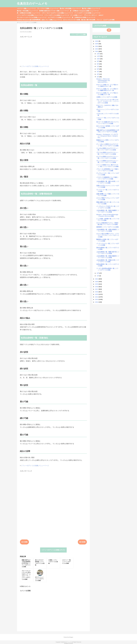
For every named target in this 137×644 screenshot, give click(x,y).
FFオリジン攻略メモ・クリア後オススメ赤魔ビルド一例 (107, 94)
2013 (97, 299)
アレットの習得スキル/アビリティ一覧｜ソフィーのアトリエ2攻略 (107, 162)
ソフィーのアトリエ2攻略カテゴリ (53, 550)
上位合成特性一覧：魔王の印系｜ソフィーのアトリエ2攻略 (108, 182)
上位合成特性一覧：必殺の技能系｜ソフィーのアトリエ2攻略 (108, 230)
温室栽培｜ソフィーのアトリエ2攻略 (107, 227)
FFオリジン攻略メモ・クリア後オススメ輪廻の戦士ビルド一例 (107, 90)
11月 (98, 56)
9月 (98, 61)
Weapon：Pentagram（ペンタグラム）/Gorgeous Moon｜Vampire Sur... (107, 136)
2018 (97, 287)
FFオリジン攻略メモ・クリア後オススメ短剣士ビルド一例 (107, 85)
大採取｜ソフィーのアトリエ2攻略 (107, 97)
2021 (97, 279)
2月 (98, 273)
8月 (98, 64)
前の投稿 (82, 542)
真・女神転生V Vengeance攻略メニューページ (84, 11)
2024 (97, 46)
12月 (98, 54)
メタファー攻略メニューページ (26, 8)
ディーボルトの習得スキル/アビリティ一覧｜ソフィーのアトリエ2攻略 (107, 145)
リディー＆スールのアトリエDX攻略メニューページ (57, 13)
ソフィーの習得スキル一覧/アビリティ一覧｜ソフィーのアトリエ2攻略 (107, 166)
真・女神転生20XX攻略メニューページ (84, 17)
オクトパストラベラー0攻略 (72, 20)
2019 (97, 284)
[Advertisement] (53, 50)
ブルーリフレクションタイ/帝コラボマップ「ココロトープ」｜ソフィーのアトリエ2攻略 (108, 101)
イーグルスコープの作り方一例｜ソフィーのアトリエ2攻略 (108, 207)
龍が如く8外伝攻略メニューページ (70, 8)
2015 (97, 294)
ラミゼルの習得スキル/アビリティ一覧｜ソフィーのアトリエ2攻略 (107, 149)
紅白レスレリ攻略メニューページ (52, 20)
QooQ (71, 643)
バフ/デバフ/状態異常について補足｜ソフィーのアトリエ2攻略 (107, 178)
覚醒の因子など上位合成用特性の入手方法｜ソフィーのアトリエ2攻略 (108, 131)
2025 (97, 44)
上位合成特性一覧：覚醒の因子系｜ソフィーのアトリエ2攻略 (108, 253)
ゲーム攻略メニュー (76, 15)
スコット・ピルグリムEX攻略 (106, 20)
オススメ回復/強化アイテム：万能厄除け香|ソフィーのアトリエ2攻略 (107, 224)
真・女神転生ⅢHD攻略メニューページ (29, 13)
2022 (97, 51)
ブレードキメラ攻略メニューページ (48, 8)
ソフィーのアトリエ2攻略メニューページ (57, 15)
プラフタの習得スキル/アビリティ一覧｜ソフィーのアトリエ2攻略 (107, 153)
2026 (97, 41)
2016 (97, 292)
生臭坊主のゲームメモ (32, 4)
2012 (97, 302)
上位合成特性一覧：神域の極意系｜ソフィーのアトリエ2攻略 (108, 257)
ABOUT (101, 15)
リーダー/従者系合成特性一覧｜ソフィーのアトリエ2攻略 (107, 269)
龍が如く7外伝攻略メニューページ (27, 11)
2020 (97, 282)
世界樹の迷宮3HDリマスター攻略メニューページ (54, 11)
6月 (98, 69)
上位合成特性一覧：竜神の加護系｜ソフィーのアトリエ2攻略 (108, 211)
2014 (97, 297)
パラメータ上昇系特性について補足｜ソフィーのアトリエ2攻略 (108, 170)
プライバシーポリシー (91, 15)
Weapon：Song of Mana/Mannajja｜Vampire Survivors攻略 (107, 215)
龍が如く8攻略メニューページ (91, 8)
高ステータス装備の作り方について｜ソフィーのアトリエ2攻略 (108, 123)
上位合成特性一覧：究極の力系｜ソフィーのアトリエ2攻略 (108, 261)
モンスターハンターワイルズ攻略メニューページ (32, 17)
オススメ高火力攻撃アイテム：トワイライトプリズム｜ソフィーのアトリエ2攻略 (108, 235)
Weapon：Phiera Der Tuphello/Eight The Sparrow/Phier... (103, 80)
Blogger (71, 637)
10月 (98, 59)
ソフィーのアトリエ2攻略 (78, 35)
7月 (98, 66)
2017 (97, 289)
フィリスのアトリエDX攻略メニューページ (87, 13)
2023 (97, 49)
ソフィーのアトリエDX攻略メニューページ (30, 15)
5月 (98, 72)
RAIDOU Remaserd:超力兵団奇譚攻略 (29, 20)
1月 (98, 276)
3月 (98, 77)
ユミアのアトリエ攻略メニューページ (59, 17)
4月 (98, 74)
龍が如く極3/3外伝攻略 (88, 20)
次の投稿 (24, 542)
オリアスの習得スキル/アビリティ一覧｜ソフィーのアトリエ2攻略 (107, 157)
